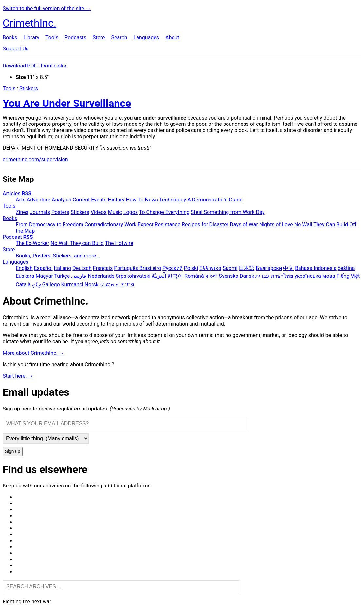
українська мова (315, 276)
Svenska (229, 276)
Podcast (12, 237)
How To (135, 200)
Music (115, 212)
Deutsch (82, 268)
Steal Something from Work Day (228, 212)
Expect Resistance (159, 225)
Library (31, 38)
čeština (346, 268)
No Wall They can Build (77, 243)
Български (269, 268)
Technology (173, 200)
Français (103, 268)
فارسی (79, 276)
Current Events (90, 200)
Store (99, 38)
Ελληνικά (210, 268)
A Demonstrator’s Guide (215, 200)
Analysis (62, 200)
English (24, 268)
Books (10, 38)
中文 (288, 268)
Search (119, 38)
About (172, 38)
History (116, 200)
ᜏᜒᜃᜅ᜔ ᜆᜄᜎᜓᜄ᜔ (117, 285)
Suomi (230, 268)
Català (23, 285)
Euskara (25, 276)
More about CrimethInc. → (33, 353)
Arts (21, 200)
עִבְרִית (262, 276)
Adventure (39, 200)
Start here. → (18, 376)
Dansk (247, 276)
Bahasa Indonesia (316, 268)
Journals (40, 212)
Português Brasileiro (137, 268)
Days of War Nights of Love (261, 225)
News (152, 200)
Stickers (29, 89)
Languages (146, 38)
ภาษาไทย (282, 276)
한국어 (175, 276)
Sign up (13, 452)
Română (194, 276)
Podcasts (75, 38)
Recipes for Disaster (205, 225)
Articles (11, 193)
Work (130, 225)
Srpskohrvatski (133, 276)
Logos (131, 212)
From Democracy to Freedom (50, 225)
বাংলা (211, 276)
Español (43, 268)
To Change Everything (164, 212)
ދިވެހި (36, 285)
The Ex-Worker (33, 243)
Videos (99, 212)
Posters (60, 212)
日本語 (246, 268)
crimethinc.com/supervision (35, 159)
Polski (191, 268)
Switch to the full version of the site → (47, 8)
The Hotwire (119, 243)
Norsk (92, 285)
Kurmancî (72, 285)
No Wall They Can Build (321, 225)
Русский (173, 268)
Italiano (63, 268)
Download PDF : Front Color (35, 66)
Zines (22, 212)
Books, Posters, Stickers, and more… (58, 256)
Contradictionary (104, 225)
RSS (27, 193)
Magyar (44, 276)
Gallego (51, 285)
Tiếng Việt (348, 276)
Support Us (16, 49)
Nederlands (101, 276)
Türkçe (62, 276)
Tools (52, 38)
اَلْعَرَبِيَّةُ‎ (159, 276)
